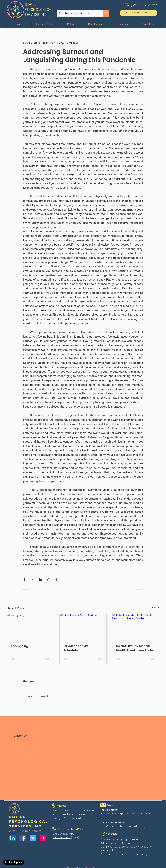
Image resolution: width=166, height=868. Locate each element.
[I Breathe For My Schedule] (83, 627)
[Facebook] (23, 838)
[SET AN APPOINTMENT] (138, 13)
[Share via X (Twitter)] (33, 579)
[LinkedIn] (12, 838)
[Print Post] (56, 579)
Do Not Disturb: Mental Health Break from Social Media (135, 648)
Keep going (20, 646)
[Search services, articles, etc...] (77, 13)
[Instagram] (43, 838)
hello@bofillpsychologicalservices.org (123, 826)
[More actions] (141, 43)
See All (156, 608)
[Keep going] (30, 627)
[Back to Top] (14, 862)
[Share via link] (48, 579)
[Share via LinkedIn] (40, 579)
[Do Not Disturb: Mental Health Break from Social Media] (136, 627)
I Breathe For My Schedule (76, 648)
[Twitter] (33, 838)
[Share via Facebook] (25, 579)
